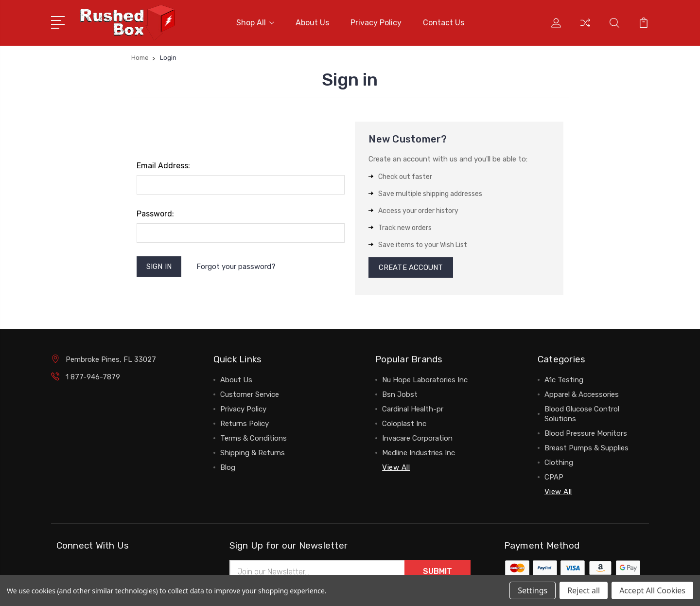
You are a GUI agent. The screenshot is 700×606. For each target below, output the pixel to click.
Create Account (411, 268)
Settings (533, 590)
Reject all (584, 590)
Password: (155, 214)
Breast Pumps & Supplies (586, 449)
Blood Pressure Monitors (586, 434)
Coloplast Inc (404, 425)
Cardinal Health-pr (413, 410)
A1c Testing (564, 381)
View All (396, 468)
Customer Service (250, 395)
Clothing (559, 463)
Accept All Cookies (652, 590)
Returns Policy (245, 425)
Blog (228, 468)
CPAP (554, 478)
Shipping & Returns (253, 454)
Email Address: (163, 166)
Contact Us (444, 23)
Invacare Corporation (417, 439)
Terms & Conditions (254, 439)
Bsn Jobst (400, 395)
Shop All (255, 23)
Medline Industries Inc (419, 454)
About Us (312, 23)
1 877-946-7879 (93, 378)
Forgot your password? (236, 267)
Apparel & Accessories (582, 395)
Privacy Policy (376, 23)
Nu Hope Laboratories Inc (425, 381)
